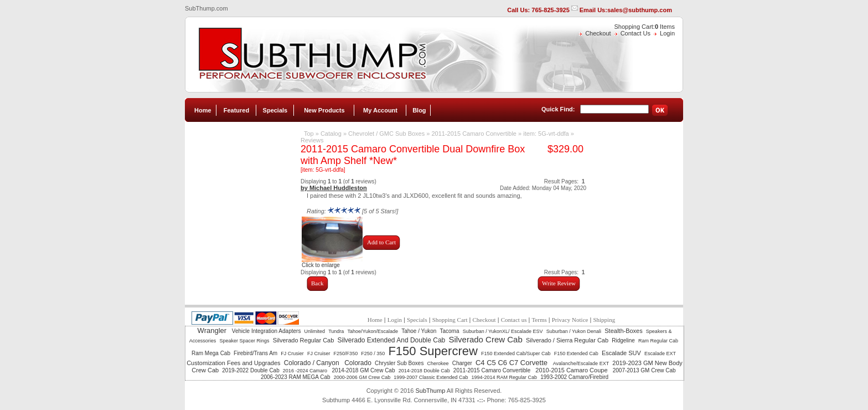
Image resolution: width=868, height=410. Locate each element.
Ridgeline (623, 340)
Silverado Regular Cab (304, 340)
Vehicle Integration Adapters (267, 331)
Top (309, 134)
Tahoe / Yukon (419, 331)
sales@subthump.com (640, 10)
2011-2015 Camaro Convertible (475, 134)
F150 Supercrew (433, 351)
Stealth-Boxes (623, 331)
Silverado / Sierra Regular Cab (567, 340)
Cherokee (438, 363)
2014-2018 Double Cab (424, 371)
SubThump (430, 391)
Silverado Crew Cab (485, 339)
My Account (380, 110)
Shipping (604, 320)
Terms (539, 320)
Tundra (336, 331)
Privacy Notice (570, 320)
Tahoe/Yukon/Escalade (373, 331)
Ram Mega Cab (211, 353)
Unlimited (315, 331)
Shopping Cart (450, 320)
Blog (419, 110)
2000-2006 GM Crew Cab (362, 377)
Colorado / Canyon (312, 363)
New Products (324, 110)
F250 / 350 (373, 353)
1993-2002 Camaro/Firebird (574, 377)
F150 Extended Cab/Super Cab (516, 353)
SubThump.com (206, 8)
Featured (236, 110)
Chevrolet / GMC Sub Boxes (386, 134)
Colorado (358, 363)
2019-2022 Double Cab (250, 370)
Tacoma (450, 331)
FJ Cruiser (319, 353)
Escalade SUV (621, 353)
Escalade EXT (660, 353)
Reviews (312, 140)
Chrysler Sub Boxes (399, 363)
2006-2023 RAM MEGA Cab (296, 377)
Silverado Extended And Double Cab (391, 340)
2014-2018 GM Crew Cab (364, 370)
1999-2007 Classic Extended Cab (431, 377)
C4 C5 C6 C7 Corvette (513, 363)
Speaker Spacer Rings (244, 341)
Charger (462, 363)
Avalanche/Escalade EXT (581, 363)
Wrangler (213, 330)
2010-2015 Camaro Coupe (572, 370)
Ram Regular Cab (658, 341)
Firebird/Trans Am (255, 353)
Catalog (331, 134)
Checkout (598, 33)
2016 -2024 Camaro (306, 371)
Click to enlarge (332, 263)
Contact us (514, 320)
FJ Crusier (292, 353)
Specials (275, 110)
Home (203, 110)
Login (667, 33)
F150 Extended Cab (576, 353)
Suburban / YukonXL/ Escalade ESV (503, 331)
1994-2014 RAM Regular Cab (505, 377)
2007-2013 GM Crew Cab (644, 370)
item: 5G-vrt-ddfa (546, 134)
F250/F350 (346, 353)
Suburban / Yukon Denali (574, 331)
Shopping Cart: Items (645, 27)
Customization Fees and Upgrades (233, 363)
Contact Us (635, 33)
